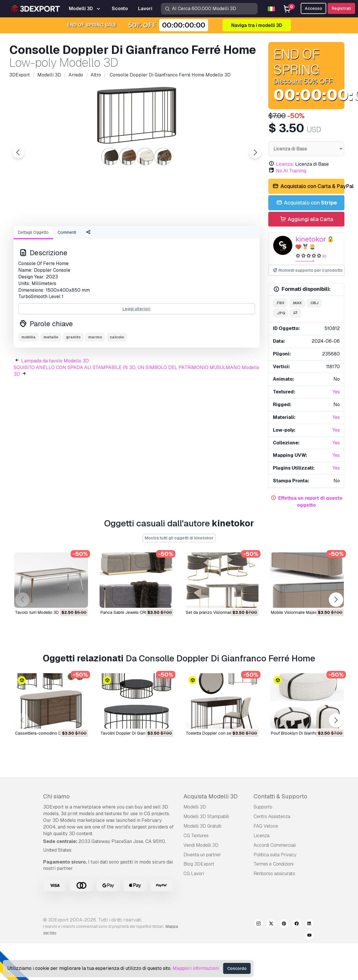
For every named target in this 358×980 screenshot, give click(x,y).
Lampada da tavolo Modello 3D (55, 393)
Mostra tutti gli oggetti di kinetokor (179, 538)
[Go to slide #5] (191, 237)
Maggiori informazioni (196, 968)
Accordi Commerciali (275, 845)
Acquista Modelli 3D (211, 796)
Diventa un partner (202, 855)
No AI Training (291, 171)
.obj (314, 303)
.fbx (280, 303)
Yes (336, 392)
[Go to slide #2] (80, 237)
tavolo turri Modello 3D (37, 612)
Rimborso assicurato (274, 874)
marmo (95, 369)
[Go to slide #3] (117, 237)
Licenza (261, 836)
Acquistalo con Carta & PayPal (308, 186)
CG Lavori (194, 874)
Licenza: (285, 164)
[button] (336, 600)
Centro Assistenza (272, 816)
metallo (51, 369)
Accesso (313, 8)
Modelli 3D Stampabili (206, 816)
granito (73, 369)
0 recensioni (311, 259)
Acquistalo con (306, 203)
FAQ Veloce (266, 826)
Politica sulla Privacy (275, 855)
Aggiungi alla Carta (306, 219)
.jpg (281, 313)
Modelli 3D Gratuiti (202, 826)
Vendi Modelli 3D (201, 845)
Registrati (341, 8)
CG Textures (196, 836)
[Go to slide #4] (154, 237)
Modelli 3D (195, 807)
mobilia (29, 369)
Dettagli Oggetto (33, 264)
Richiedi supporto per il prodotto (307, 270)
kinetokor (311, 239)
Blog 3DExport (199, 864)
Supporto (263, 807)
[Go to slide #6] (228, 237)
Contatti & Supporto (280, 796)
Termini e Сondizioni (273, 864)
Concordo (237, 968)
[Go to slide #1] (43, 237)
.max (297, 303)
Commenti (67, 264)
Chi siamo (56, 796)
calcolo (117, 369)
